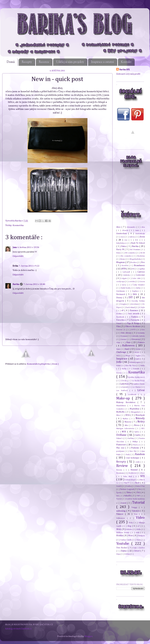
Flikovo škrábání (133, 326)
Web (119, 529)
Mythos (126, 419)
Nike (127, 425)
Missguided (136, 412)
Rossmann (120, 473)
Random (140, 454)
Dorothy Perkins (138, 301)
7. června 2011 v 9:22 (29, 266)
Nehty (141, 422)
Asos (123, 237)
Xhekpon (141, 536)
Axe (127, 240)
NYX (124, 432)
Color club (136, 278)
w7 (139, 526)
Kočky (125, 369)
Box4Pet (125, 266)
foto (143, 330)
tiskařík (128, 496)
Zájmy (124, 551)
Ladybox (124, 384)
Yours (139, 540)
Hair (129, 342)
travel (124, 503)
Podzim (136, 448)
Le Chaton (137, 387)
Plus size (121, 448)
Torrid (119, 499)
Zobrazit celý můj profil (128, 74)
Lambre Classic (139, 384)
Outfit (138, 435)
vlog (130, 526)
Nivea (137, 425)
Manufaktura (122, 406)
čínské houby (126, 288)
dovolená (135, 304)
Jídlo (119, 362)
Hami (118, 349)
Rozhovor (133, 473)
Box (143, 262)
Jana (15, 247)
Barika (18, 221)
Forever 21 (121, 330)
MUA (128, 415)
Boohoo (134, 262)
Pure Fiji (133, 451)
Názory (128, 422)
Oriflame (122, 435)
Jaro (138, 359)
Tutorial (138, 503)
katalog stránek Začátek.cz (18, 629)
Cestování (140, 275)
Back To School (138, 243)
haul (127, 349)
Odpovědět (18, 256)
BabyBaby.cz (122, 243)
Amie (138, 230)
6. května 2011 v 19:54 (28, 247)
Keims (119, 366)
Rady (128, 455)
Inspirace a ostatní (103, 62)
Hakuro (141, 342)
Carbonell (127, 272)
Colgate (124, 278)
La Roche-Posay (138, 381)
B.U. (137, 240)
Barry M (121, 249)
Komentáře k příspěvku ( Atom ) (43, 364)
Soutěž (119, 486)
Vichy (131, 523)
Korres (119, 373)
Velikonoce (122, 518)
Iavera (137, 352)
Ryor (143, 473)
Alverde (126, 230)
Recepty (27, 62)
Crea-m (142, 282)
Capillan (142, 269)
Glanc (119, 343)
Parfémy (131, 438)
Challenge (122, 352)
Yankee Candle (126, 540)
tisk (118, 496)
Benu (118, 253)
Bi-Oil (143, 253)
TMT (139, 496)
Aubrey (132, 237)
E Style (142, 307)
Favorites (121, 320)
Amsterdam (122, 234)
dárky (138, 288)
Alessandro (132, 227)
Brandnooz (139, 265)
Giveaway (136, 339)
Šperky (119, 493)
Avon (142, 237)
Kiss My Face (131, 366)
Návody (140, 418)
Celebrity (127, 275)
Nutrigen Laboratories (126, 429)
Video (140, 518)
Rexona (120, 470)
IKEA (119, 356)
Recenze (44, 62)
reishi (138, 462)
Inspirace (122, 359)
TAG (139, 493)
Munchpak (140, 415)
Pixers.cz (137, 445)
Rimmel (135, 470)
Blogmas (121, 262)
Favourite (136, 320)
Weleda (129, 529)
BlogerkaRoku (135, 259)
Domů (11, 62)
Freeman (124, 336)
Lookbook (133, 395)
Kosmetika (18, 225)
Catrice (141, 272)
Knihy (143, 366)
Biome (123, 259)
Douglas (124, 304)
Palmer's (120, 438)
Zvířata (127, 554)
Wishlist (120, 536)
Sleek (138, 483)
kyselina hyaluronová (136, 377)
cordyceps (121, 282)
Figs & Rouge (134, 323)
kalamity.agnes (135, 362)
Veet (136, 514)
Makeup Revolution (127, 402)
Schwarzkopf (130, 480)
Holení (138, 349)
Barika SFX (124, 70)
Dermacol (121, 294)
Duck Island (130, 307)
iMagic (128, 356)
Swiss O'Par (140, 486)
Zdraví (137, 551)
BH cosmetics (131, 253)
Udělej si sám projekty (70, 62)
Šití (140, 489)
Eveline (120, 314)
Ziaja (118, 554)
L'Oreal (124, 381)
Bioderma (141, 256)
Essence (134, 310)
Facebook (121, 317)
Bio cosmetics (127, 256)
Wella (139, 529)
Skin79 (127, 483)
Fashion (135, 317)
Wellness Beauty (123, 533)
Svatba (129, 486)
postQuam (121, 451)
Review (123, 466)
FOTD (134, 330)
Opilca (137, 432)
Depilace (136, 291)
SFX (142, 476)
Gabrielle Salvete (138, 336)
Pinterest (121, 445)
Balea (124, 246)
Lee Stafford (123, 391)
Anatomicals (140, 234)
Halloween (129, 346)
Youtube (124, 544)
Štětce (129, 493)
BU (133, 269)
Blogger (88, 636)
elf (123, 310)
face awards (134, 314)
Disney (120, 298)
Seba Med (128, 476)
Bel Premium (135, 250)
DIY (131, 297)
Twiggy (135, 507)
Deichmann (121, 291)
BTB (124, 269)
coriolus (132, 282)
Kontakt (126, 62)
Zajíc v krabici (139, 548)
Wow (131, 536)
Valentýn (136, 511)
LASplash (124, 387)
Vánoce (121, 514)
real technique (133, 458)
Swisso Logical (127, 489)
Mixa (118, 415)
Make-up (124, 398)
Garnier (124, 339)
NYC (143, 429)
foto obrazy (127, 333)
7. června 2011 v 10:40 (34, 284)
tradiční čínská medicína (135, 499)
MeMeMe (121, 412)
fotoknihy (141, 333)
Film (119, 326)
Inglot (138, 356)
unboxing (121, 511)
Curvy (124, 285)
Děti (135, 294)
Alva (143, 227)
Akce (119, 227)
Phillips (136, 442)
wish (138, 533)
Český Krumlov (139, 285)
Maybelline (135, 409)
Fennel (119, 323)
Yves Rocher (122, 548)
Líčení (141, 390)
